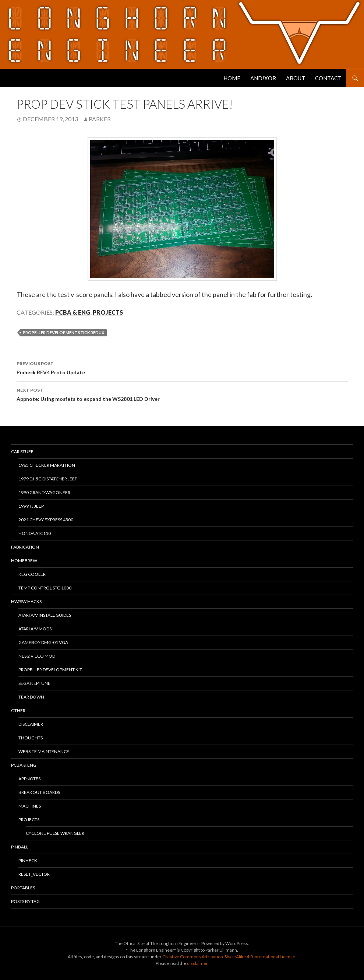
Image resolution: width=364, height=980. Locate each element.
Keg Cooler (32, 574)
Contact (328, 78)
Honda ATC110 (35, 533)
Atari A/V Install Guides (45, 615)
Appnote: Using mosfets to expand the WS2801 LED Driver (182, 394)
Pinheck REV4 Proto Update (182, 367)
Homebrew (24, 561)
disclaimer (197, 963)
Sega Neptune (34, 683)
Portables (23, 888)
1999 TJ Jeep (31, 506)
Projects (108, 312)
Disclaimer (31, 724)
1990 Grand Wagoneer (44, 492)
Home (232, 78)
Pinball (20, 847)
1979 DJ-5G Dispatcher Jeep (48, 479)
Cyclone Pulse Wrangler (55, 833)
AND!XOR (263, 78)
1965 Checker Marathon (47, 465)
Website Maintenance (44, 751)
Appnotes (29, 779)
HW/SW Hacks (26, 601)
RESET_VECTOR (34, 874)
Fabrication (25, 547)
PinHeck (28, 860)
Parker (100, 119)
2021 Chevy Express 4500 (46, 520)
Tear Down (31, 697)
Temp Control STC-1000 (45, 588)
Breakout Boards (39, 792)
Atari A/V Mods (35, 629)
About (296, 78)
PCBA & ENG (73, 312)
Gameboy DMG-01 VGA (43, 642)
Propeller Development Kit (50, 670)
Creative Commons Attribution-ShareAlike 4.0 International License (229, 957)
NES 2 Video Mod (37, 656)
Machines (30, 806)
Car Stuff (22, 451)
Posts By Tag (25, 901)
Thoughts (31, 738)
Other (18, 710)
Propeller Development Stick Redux (63, 332)
